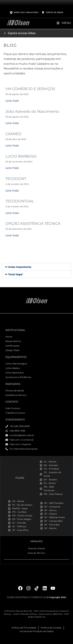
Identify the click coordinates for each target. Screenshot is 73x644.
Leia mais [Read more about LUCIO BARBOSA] (12, 168)
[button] (36, 267)
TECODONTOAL (20, 201)
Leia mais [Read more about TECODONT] (12, 191)
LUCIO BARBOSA (21, 156)
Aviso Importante (20, 267)
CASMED (13, 134)
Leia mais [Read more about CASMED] (12, 145)
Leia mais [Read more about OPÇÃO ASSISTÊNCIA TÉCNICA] (12, 235)
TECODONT (16, 179)
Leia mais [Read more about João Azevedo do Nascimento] (12, 123)
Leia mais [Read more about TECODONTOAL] (12, 213)
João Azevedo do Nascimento (32, 111)
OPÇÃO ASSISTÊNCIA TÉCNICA (33, 224)
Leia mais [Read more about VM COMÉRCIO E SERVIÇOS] (12, 101)
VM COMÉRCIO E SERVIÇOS (30, 89)
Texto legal (15, 274)
